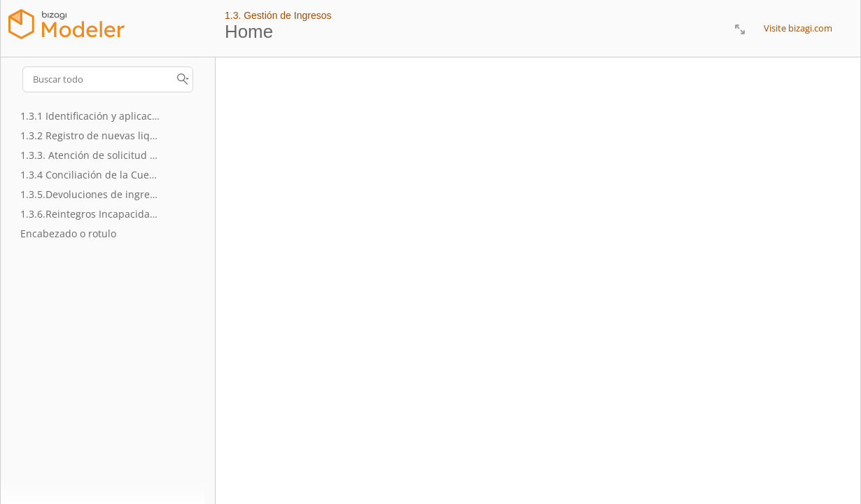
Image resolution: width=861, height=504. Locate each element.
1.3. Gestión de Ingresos (278, 15)
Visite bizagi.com (798, 28)
